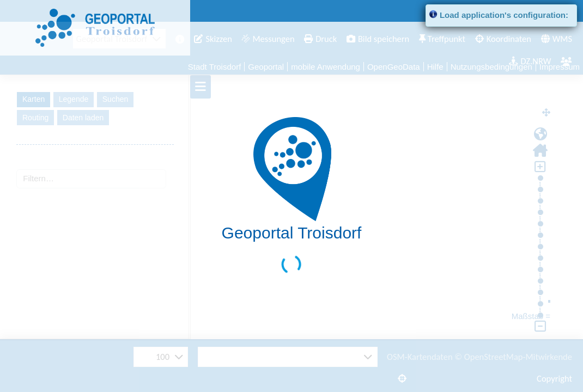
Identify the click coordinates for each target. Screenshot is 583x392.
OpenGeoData (394, 67)
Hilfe (435, 67)
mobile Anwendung (326, 67)
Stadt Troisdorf (215, 67)
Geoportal (266, 67)
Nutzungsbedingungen (491, 67)
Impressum (560, 67)
